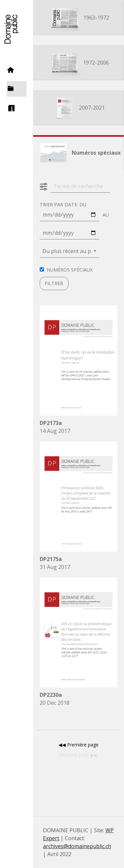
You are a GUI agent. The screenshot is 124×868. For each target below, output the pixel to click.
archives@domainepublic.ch (77, 846)
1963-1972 (78, 18)
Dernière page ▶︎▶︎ (78, 755)
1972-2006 (79, 63)
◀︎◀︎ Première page (79, 745)
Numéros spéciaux (78, 153)
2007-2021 (79, 108)
